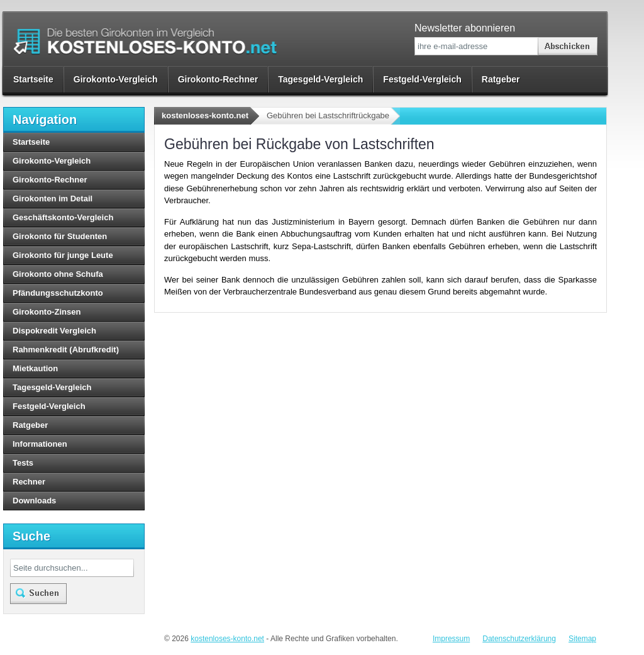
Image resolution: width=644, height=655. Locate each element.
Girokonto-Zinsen (47, 312)
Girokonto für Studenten (60, 236)
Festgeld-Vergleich (422, 79)
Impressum (451, 639)
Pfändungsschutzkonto (58, 293)
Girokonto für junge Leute (63, 255)
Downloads (34, 501)
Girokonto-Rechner (218, 79)
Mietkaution (35, 368)
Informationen (40, 444)
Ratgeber (501, 79)
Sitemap (582, 639)
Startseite (33, 79)
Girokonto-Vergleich (116, 79)
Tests (23, 463)
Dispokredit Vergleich (54, 331)
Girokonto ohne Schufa (58, 274)
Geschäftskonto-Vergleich (63, 217)
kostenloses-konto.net (205, 115)
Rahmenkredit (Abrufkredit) (66, 350)
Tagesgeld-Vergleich (320, 79)
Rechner (29, 482)
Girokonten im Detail (53, 199)
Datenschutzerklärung (519, 639)
